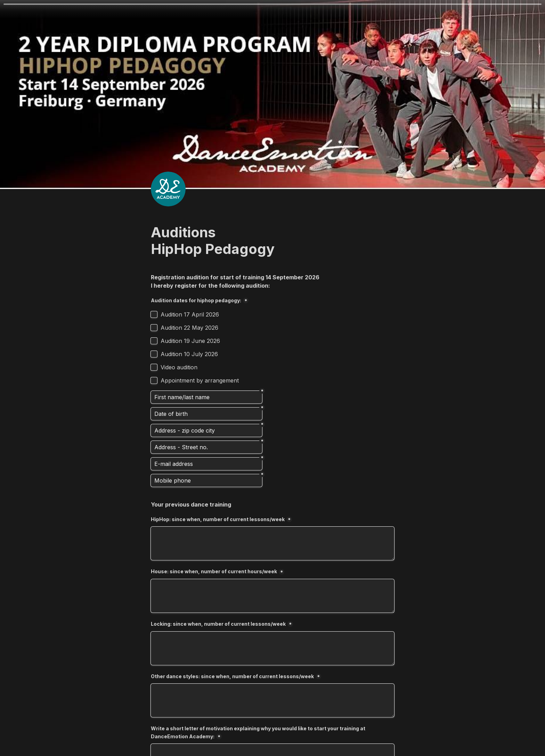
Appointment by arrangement (200, 380)
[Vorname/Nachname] (206, 397)
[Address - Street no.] (206, 447)
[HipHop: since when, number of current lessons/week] (272, 543)
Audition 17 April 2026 (190, 314)
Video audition (179, 367)
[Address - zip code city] (206, 430)
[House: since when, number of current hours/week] (272, 596)
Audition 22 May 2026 (189, 328)
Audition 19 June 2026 (190, 341)
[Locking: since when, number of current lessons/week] (272, 648)
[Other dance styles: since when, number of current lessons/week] (272, 700)
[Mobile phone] (206, 480)
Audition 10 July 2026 (189, 354)
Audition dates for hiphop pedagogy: (196, 300)
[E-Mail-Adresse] (206, 464)
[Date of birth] (206, 414)
